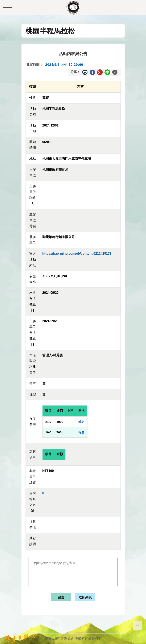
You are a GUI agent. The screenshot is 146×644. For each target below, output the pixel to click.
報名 (81, 422)
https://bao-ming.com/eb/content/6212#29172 (77, 254)
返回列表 (85, 597)
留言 (61, 597)
